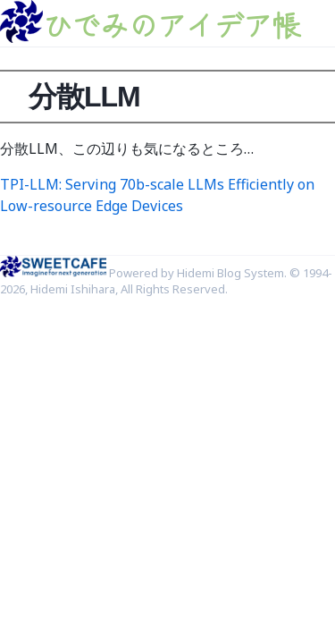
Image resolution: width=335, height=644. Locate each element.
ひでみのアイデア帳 (172, 24)
